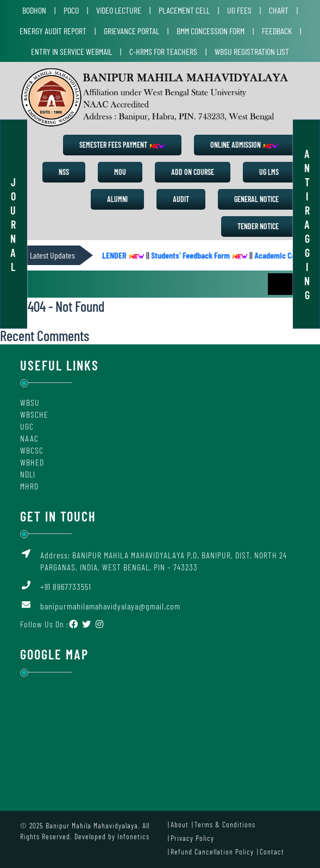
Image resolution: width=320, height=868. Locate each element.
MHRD (29, 486)
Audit (181, 199)
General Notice (256, 199)
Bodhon (34, 10)
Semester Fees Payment (122, 145)
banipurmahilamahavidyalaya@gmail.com (110, 606)
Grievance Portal (131, 31)
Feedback (277, 31)
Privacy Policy (192, 838)
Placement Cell (184, 10)
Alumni (117, 199)
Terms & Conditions (225, 824)
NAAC (29, 438)
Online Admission (244, 145)
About (180, 824)
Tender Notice (258, 226)
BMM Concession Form (211, 31)
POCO (71, 10)
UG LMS (269, 172)
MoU (120, 172)
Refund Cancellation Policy (212, 851)
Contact (272, 851)
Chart (279, 10)
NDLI (28, 474)
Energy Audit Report (53, 31)
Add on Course (193, 172)
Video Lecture (119, 10)
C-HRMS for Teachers (163, 51)
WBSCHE (34, 414)
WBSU (30, 402)
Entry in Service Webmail (71, 51)
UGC (27, 426)
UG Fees (239, 10)
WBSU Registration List (252, 51)
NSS (64, 172)
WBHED (32, 462)
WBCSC (32, 450)
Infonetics (133, 836)
